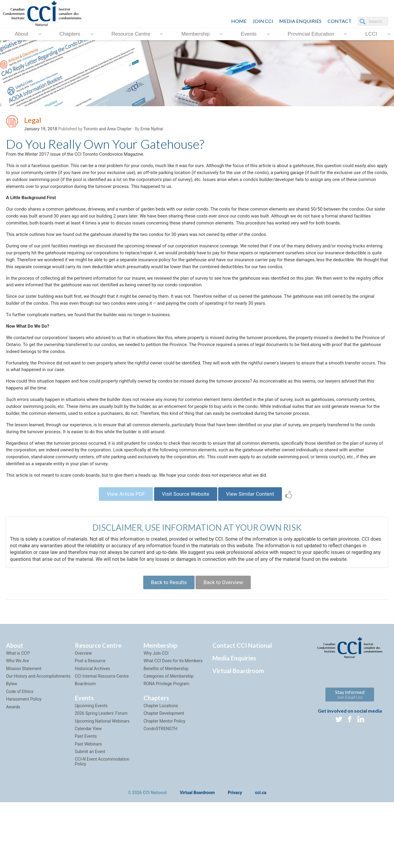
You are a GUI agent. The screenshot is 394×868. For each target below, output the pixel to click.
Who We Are (18, 712)
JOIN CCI (263, 21)
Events (249, 34)
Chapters (70, 34)
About (21, 34)
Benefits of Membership (166, 720)
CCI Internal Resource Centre (102, 727)
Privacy (235, 844)
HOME (239, 21)
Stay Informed (350, 745)
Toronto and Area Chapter (107, 130)
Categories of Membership (168, 727)
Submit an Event (90, 803)
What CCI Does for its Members (173, 712)
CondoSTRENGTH (160, 780)
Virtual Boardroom (238, 722)
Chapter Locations (161, 757)
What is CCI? (18, 704)
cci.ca (261, 844)
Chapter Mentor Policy (164, 772)
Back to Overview (225, 632)
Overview (84, 704)
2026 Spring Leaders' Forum (101, 764)
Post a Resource (90, 712)
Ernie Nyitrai (152, 130)
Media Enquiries (300, 21)
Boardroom (86, 735)
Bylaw (12, 735)
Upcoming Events (91, 757)
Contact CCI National (242, 696)
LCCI (371, 34)
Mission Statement (24, 720)
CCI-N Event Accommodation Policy (102, 813)
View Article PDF (121, 542)
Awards (13, 758)
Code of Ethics (20, 742)
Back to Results (166, 632)
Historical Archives (93, 720)
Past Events (86, 787)
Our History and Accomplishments (38, 727)
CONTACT (340, 21)
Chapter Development (164, 764)
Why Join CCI (156, 704)
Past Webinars (89, 795)
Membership (195, 34)
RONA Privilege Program (166, 735)
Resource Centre (131, 34)
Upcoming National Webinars (102, 772)
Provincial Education (311, 34)
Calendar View (88, 780)
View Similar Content (255, 542)
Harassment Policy (24, 750)
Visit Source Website (185, 542)
